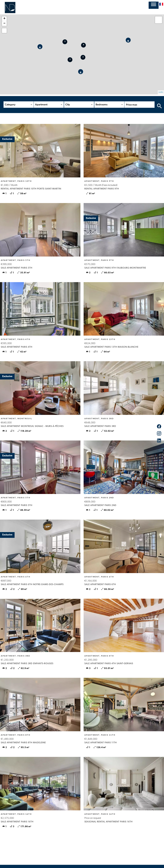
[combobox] (19, 105)
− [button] (4, 24)
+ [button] (4, 19)
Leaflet (161, 92)
